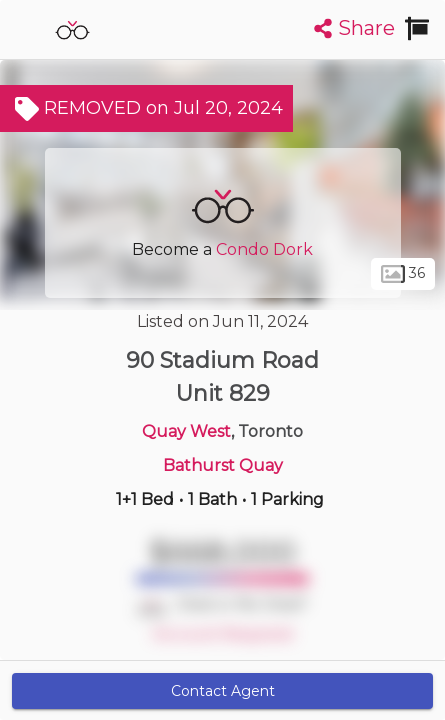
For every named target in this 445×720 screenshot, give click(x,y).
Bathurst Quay (223, 465)
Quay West (186, 431)
